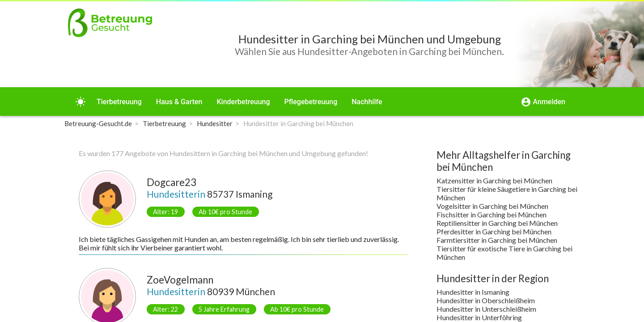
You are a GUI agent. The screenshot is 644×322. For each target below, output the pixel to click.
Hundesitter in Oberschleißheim (486, 300)
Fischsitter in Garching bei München (491, 214)
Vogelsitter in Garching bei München (492, 206)
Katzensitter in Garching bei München (494, 180)
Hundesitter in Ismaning (473, 292)
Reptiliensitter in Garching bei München (497, 223)
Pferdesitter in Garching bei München (494, 231)
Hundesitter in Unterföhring (479, 317)
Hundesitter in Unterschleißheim (486, 309)
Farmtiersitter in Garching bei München (497, 240)
